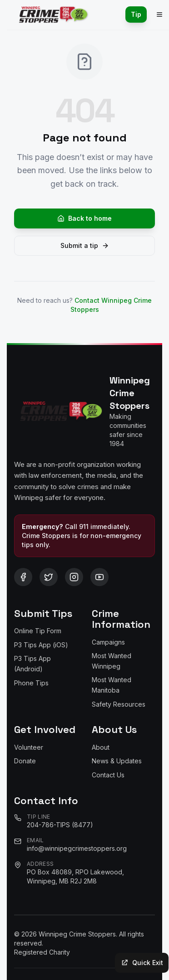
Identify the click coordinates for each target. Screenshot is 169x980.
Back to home (84, 218)
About (101, 747)
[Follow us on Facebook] (23, 577)
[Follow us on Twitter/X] (49, 577)
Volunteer (29, 747)
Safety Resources (119, 704)
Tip (136, 14)
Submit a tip (85, 245)
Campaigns (108, 642)
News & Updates (117, 761)
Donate (25, 761)
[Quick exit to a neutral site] (142, 963)
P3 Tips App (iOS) (41, 645)
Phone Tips (31, 683)
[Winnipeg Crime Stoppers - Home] (52, 15)
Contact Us (108, 775)
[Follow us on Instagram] (74, 577)
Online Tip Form (38, 631)
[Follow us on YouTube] (99, 577)
